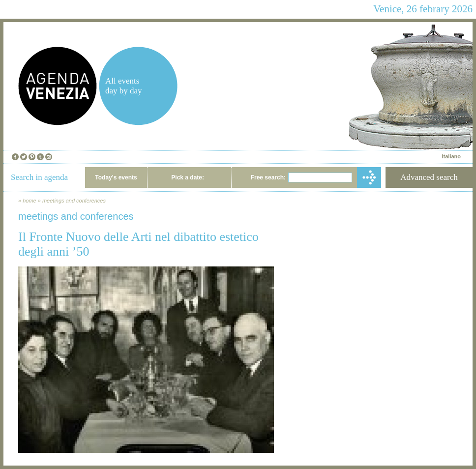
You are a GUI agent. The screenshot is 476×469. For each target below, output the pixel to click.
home (30, 201)
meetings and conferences (74, 201)
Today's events (116, 177)
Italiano (451, 156)
